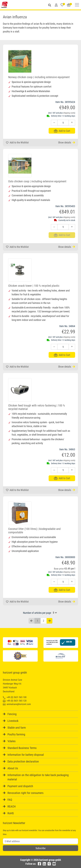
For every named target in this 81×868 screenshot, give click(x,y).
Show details (67, 142)
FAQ (10, 800)
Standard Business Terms (22, 748)
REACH (12, 806)
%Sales (12, 741)
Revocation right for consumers (25, 793)
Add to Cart (62, 131)
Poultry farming (16, 734)
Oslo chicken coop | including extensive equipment (37, 181)
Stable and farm (17, 728)
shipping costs (69, 113)
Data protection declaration (23, 761)
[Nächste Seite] (49, 621)
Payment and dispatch (20, 786)
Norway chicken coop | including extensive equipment (39, 77)
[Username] (40, 841)
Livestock (13, 721)
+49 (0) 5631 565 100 (15, 697)
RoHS (11, 813)
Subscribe (40, 848)
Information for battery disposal (26, 755)
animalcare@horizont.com (17, 704)
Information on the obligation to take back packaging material (38, 777)
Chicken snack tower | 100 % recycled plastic (34, 286)
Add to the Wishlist (17, 142)
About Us (13, 768)
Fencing (12, 714)
